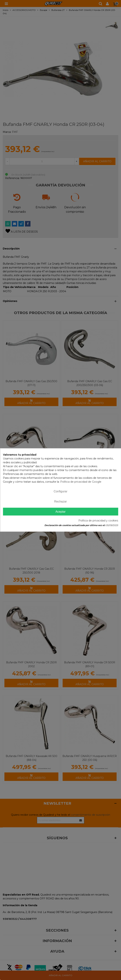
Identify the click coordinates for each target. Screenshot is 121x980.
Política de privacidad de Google (81, 482)
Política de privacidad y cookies (98, 521)
